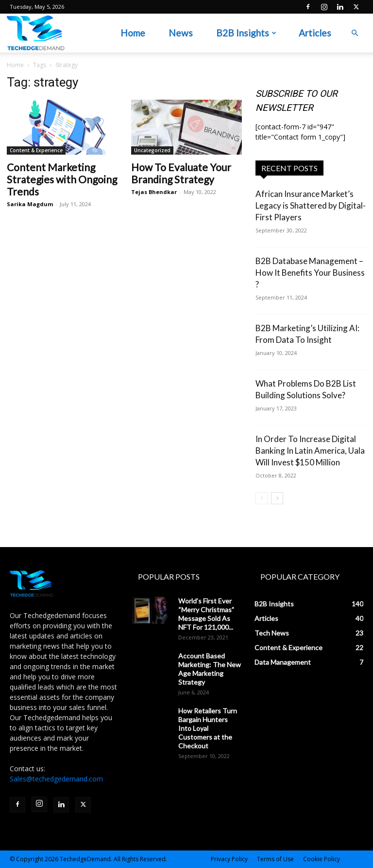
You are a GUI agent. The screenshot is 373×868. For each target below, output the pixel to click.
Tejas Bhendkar (154, 192)
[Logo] (36, 33)
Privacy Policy (229, 859)
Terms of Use (275, 859)
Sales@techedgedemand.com (56, 779)
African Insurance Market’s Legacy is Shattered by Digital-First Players (311, 205)
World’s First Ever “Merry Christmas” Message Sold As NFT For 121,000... (206, 614)
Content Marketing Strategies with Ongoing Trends (62, 179)
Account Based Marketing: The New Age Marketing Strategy (210, 669)
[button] (355, 33)
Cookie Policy (322, 859)
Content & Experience (36, 150)
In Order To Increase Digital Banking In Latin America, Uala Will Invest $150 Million (310, 451)
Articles (315, 33)
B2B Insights (246, 33)
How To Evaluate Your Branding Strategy (181, 173)
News (181, 33)
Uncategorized (152, 150)
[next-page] (277, 498)
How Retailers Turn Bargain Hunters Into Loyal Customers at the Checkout (208, 728)
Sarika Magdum (30, 204)
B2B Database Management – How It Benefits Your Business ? (310, 273)
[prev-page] (262, 498)
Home (133, 33)
